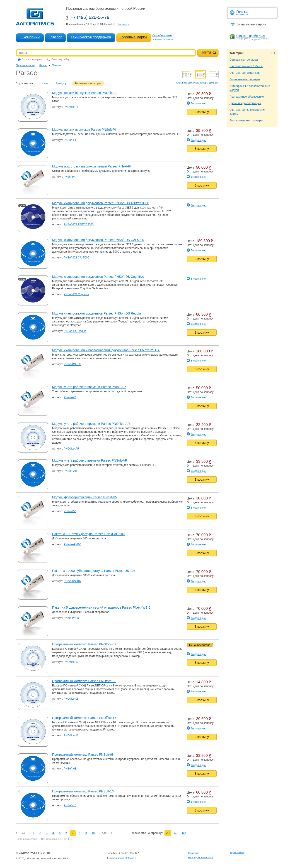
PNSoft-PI (70, 140)
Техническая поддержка (91, 37)
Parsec (43, 65)
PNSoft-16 (70, 805)
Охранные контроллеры (245, 79)
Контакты (123, 24)
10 (93, 833)
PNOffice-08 (71, 699)
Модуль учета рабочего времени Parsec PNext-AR (89, 387)
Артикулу (61, 83)
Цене (45, 83)
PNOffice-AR (71, 449)
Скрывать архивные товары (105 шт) (197, 83)
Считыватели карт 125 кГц (246, 66)
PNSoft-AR (70, 471)
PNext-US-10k (72, 581)
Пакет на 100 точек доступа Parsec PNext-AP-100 (88, 534)
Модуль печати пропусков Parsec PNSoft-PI (84, 130)
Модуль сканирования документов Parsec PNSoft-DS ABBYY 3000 (101, 203)
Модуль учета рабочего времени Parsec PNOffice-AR (91, 424)
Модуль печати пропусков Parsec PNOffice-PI (85, 93)
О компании (30, 37)
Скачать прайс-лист (251, 36)
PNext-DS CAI (72, 364)
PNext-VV (70, 511)
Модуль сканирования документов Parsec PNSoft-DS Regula (97, 313)
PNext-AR (70, 397)
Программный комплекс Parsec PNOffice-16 (84, 718)
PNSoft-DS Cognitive (76, 294)
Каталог (55, 37)
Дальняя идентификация (245, 103)
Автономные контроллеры (246, 120)
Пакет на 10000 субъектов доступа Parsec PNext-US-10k (94, 571)
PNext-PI (69, 177)
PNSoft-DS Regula (75, 331)
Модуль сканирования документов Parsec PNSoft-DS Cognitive (98, 277)
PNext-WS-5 (71, 618)
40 (176, 833)
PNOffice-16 (71, 735)
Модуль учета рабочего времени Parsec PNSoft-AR (90, 460)
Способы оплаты (162, 35)
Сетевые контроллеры (244, 60)
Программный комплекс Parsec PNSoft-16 (83, 791)
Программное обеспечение (247, 97)
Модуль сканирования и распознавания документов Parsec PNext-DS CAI (106, 350)
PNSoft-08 (70, 769)
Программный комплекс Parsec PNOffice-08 (84, 681)
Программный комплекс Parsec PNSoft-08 (83, 755)
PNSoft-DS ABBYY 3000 (79, 224)
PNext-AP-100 (72, 544)
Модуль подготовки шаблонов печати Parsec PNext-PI (92, 166)
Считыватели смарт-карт (245, 73)
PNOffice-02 (71, 662)
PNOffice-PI (71, 107)
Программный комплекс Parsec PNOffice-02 (84, 644)
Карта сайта (237, 852)
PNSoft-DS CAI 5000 (76, 258)
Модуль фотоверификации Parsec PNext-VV (85, 497)
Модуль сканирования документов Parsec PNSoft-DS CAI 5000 (98, 240)
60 (184, 833)
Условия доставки (163, 39)
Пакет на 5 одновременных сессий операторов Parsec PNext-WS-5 (101, 607)
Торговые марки (133, 37)
